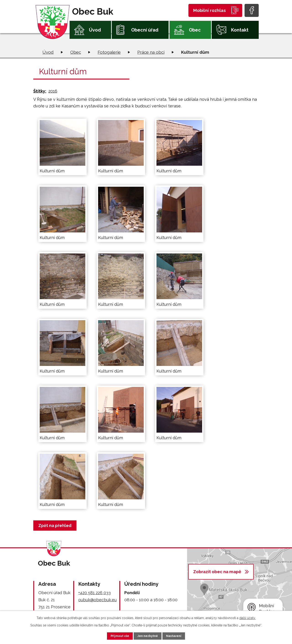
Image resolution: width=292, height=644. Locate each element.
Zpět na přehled (56, 526)
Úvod (95, 30)
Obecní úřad (145, 30)
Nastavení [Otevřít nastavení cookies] (178, 636)
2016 (53, 91)
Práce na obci (151, 52)
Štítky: (40, 91)
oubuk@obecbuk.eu (97, 600)
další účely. (248, 617)
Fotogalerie (109, 52)
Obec (195, 30)
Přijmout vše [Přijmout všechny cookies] (116, 636)
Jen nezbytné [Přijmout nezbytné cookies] (148, 636)
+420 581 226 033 (94, 593)
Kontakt (240, 30)
